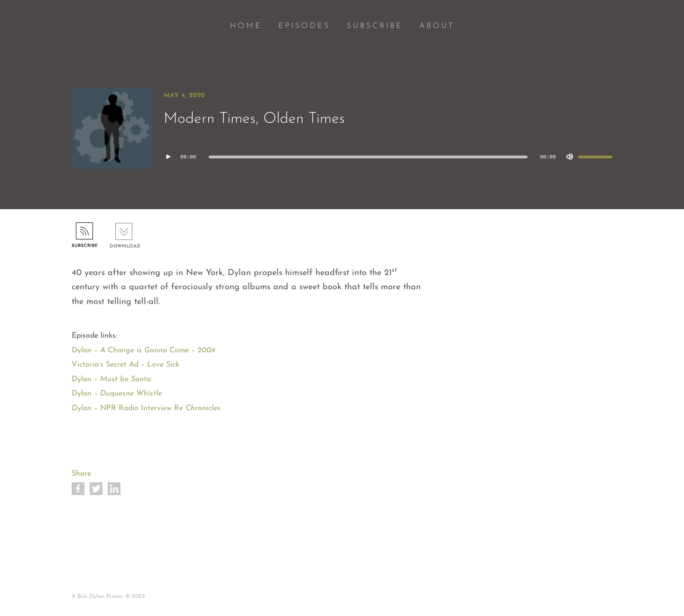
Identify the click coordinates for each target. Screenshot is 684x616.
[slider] (368, 157)
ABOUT (437, 26)
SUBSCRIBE (375, 26)
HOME (246, 26)
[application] (388, 157)
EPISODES (304, 26)
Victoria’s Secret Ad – (125, 365)
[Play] (168, 157)
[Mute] (570, 157)
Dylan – (111, 379)
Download (125, 246)
